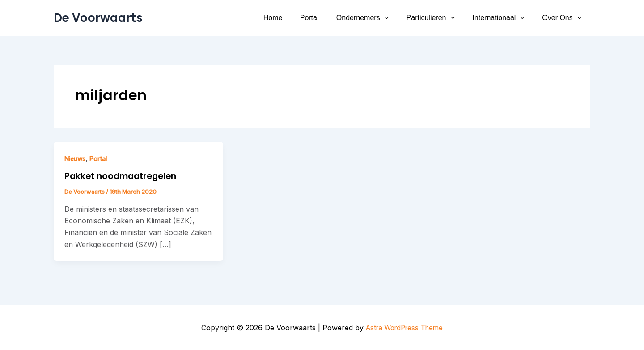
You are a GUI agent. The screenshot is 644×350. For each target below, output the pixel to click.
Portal (324, 18)
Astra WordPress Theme (404, 328)
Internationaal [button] (503, 18)
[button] (396, 18)
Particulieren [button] (439, 18)
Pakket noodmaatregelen (124, 176)
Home (291, 18)
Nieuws (76, 159)
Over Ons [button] (563, 18)
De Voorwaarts (98, 18)
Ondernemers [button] (374, 18)
